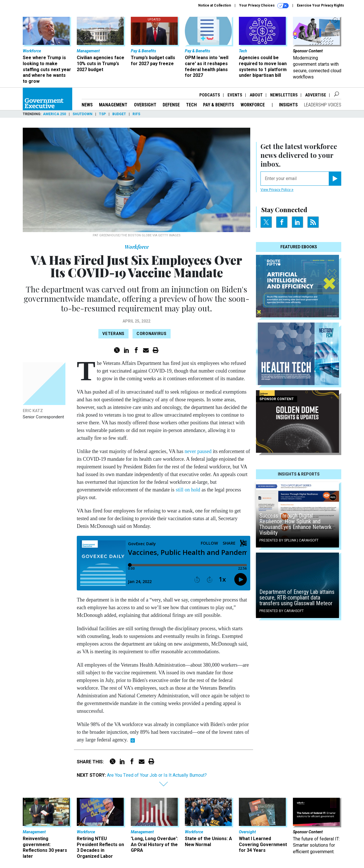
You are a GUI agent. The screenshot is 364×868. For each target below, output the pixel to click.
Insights (288, 105)
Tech (191, 105)
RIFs (136, 114)
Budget (119, 114)
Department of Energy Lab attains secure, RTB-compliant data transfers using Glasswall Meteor (297, 598)
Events (235, 95)
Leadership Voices (323, 105)
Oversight (145, 105)
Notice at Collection (215, 5)
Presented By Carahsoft (282, 611)
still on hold (188, 490)
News (87, 105)
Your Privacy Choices (264, 6)
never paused (198, 451)
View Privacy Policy (277, 190)
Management (113, 105)
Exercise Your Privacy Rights (320, 5)
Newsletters (284, 95)
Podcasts (210, 95)
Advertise (316, 95)
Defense (171, 105)
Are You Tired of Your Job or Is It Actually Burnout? (157, 775)
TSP (102, 114)
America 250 (54, 114)
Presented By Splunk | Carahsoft (289, 540)
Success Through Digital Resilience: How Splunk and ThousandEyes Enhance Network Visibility (295, 524)
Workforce (253, 105)
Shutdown (82, 114)
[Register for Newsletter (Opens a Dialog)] (335, 179)
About (256, 95)
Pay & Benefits (219, 105)
